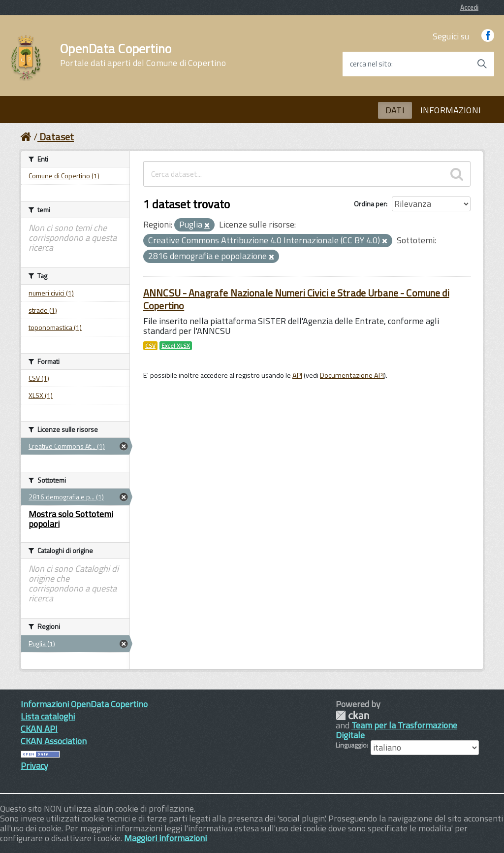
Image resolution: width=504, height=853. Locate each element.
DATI (395, 110)
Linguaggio (351, 745)
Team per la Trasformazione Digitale (396, 730)
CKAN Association (54, 741)
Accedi (469, 7)
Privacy (34, 766)
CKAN (352, 715)
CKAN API (39, 729)
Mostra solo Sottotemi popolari (71, 519)
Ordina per (370, 204)
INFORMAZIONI (451, 110)
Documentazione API (352, 375)
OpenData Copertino (143, 55)
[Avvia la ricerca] (482, 64)
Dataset (57, 137)
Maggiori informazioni (165, 838)
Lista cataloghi (48, 716)
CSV (150, 346)
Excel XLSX (176, 346)
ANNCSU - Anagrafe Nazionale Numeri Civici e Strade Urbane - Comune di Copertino (296, 299)
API (297, 375)
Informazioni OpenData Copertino (84, 704)
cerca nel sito (371, 64)
